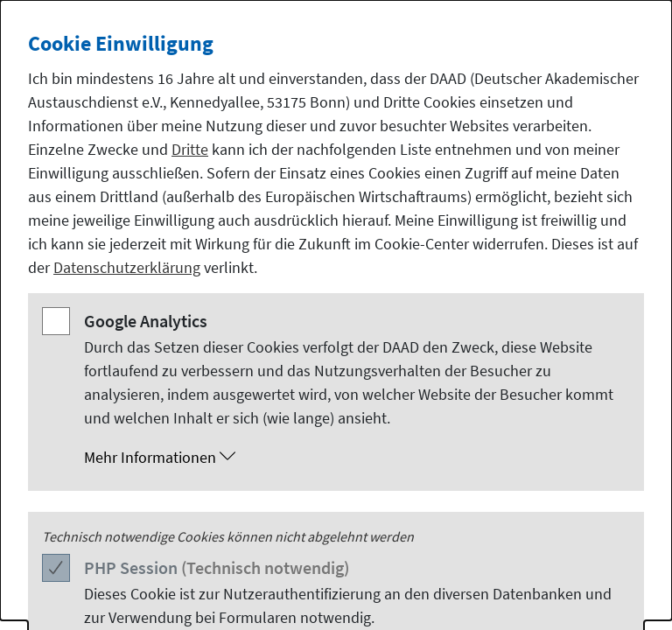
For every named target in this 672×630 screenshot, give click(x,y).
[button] (353, 458)
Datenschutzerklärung (127, 267)
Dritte (190, 149)
